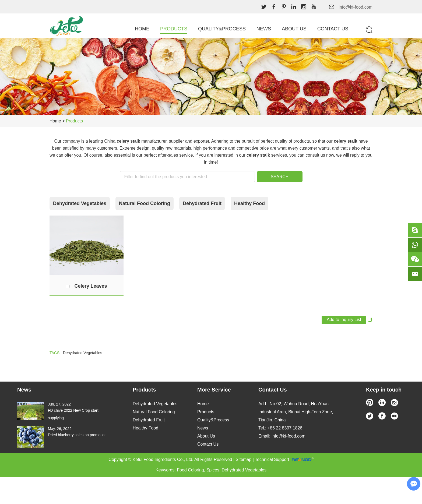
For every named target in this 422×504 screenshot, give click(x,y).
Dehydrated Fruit (202, 203)
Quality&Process (222, 29)
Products (174, 29)
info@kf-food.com (356, 7)
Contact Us (333, 29)
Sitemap (244, 459)
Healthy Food (249, 203)
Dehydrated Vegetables (80, 203)
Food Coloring (190, 470)
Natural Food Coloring (145, 203)
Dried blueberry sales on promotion (77, 435)
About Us (294, 29)
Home (142, 29)
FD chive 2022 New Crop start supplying (73, 414)
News (264, 29)
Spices (213, 470)
